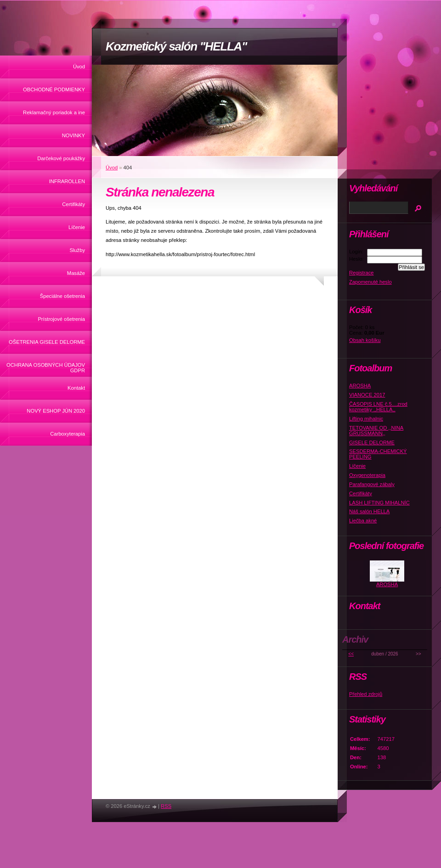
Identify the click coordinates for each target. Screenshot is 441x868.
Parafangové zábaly (372, 484)
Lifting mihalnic (366, 419)
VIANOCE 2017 (367, 395)
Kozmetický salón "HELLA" (176, 46)
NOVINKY (73, 135)
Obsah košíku (365, 340)
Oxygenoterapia (367, 475)
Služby (77, 250)
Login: (356, 252)
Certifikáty (73, 204)
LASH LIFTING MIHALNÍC (379, 503)
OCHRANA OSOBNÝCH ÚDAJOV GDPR (46, 368)
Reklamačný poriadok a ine (54, 112)
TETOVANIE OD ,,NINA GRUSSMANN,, (376, 431)
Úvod (79, 67)
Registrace (361, 273)
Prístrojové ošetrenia (61, 319)
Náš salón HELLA (369, 511)
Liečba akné (363, 521)
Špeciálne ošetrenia (62, 296)
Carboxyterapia (68, 434)
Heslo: (356, 259)
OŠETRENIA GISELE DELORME (47, 342)
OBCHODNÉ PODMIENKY (54, 90)
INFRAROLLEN (67, 181)
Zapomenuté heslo (370, 282)
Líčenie (77, 227)
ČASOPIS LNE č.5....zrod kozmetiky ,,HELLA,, (378, 407)
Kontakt (76, 388)
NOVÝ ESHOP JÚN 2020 (56, 411)
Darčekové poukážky (61, 158)
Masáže (76, 273)
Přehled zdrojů (366, 694)
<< (351, 654)
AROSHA (360, 386)
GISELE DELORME (372, 442)
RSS (166, 806)
